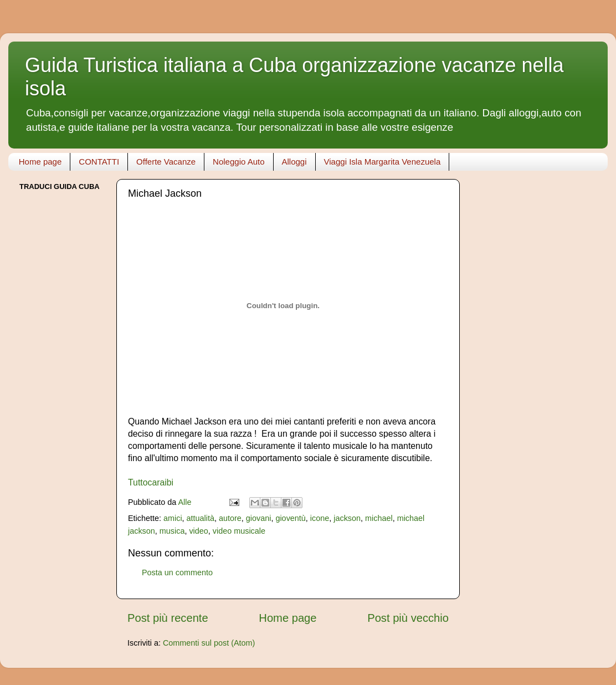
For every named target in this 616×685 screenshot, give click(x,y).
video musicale (239, 531)
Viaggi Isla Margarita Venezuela (383, 162)
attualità (201, 518)
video (198, 531)
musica (172, 531)
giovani (259, 518)
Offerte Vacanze (166, 162)
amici (173, 518)
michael (379, 518)
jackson (347, 518)
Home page (40, 162)
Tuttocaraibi (151, 482)
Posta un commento (177, 572)
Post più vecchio (408, 618)
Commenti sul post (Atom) (209, 643)
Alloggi (294, 162)
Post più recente (168, 618)
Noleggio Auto (238, 162)
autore (230, 518)
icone (320, 518)
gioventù (290, 518)
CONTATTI (99, 162)
